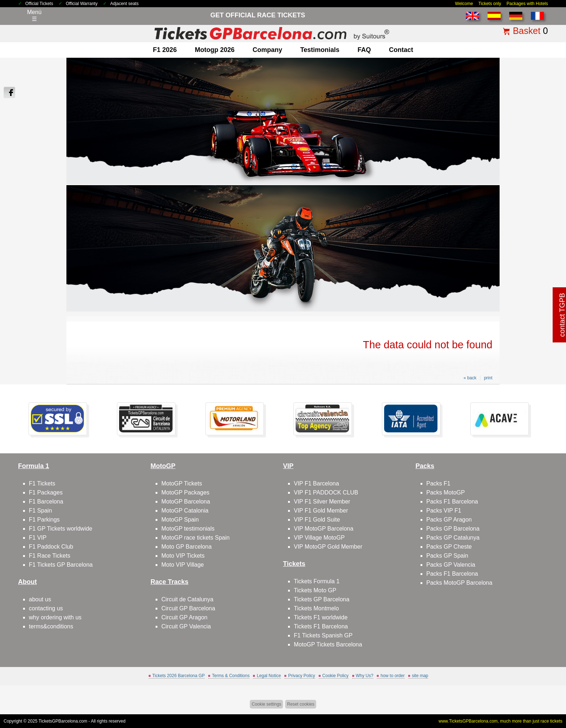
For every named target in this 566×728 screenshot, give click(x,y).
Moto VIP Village (183, 565)
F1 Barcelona (46, 502)
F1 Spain (40, 511)
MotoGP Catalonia (185, 511)
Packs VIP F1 (444, 511)
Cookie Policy (336, 676)
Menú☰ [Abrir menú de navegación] (34, 16)
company (267, 50)
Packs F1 (438, 483)
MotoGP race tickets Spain (195, 538)
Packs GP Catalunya (453, 538)
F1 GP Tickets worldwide (61, 529)
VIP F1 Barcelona (316, 483)
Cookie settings (266, 704)
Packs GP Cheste (449, 547)
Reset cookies (301, 704)
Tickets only (490, 4)
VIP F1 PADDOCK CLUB (326, 492)
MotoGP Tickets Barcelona (328, 644)
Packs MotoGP (446, 492)
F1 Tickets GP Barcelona (61, 565)
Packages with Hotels (527, 4)
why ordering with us (55, 617)
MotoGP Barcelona (186, 502)
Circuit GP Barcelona (188, 608)
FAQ (364, 50)
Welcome (464, 4)
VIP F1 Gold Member (321, 511)
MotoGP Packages (185, 492)
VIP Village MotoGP (319, 538)
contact (401, 50)
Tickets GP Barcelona (322, 599)
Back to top (543, 695)
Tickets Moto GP (315, 590)
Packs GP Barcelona (453, 529)
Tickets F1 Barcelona (321, 626)
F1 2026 (165, 50)
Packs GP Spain (447, 556)
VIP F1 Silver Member (322, 502)
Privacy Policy (302, 676)
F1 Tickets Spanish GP (323, 635)
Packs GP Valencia (451, 565)
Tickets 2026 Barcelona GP (179, 676)
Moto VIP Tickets (183, 556)
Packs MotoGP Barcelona (459, 583)
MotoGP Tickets (182, 483)
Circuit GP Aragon (184, 617)
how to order (393, 676)
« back (470, 378)
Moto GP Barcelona (186, 547)
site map (420, 676)
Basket (527, 31)
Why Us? (365, 676)
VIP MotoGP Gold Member (328, 547)
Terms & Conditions (231, 676)
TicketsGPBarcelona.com (63, 721)
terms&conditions (51, 626)
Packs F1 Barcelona (452, 502)
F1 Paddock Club (51, 547)
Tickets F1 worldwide (321, 617)
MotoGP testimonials (188, 529)
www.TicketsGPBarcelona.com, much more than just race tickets (500, 721)
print (488, 378)
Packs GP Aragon (449, 520)
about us (40, 599)
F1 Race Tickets (50, 556)
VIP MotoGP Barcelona (324, 529)
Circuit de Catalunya (187, 599)
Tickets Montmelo (316, 608)
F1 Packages (46, 492)
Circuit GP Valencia (186, 626)
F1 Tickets (42, 483)
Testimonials (320, 50)
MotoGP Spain (180, 520)
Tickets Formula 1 (317, 581)
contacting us (46, 608)
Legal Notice (269, 676)
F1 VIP (38, 538)
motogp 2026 (215, 50)
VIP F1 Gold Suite (317, 520)
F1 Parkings (44, 520)
